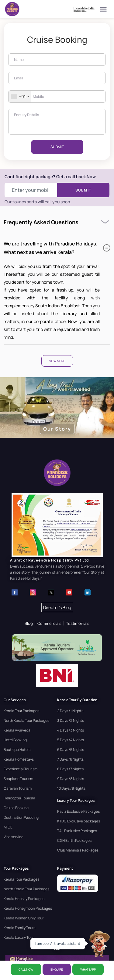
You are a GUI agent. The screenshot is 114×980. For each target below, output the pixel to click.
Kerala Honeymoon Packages (28, 908)
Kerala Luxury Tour (19, 937)
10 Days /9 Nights (71, 788)
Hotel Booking (15, 740)
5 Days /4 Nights (71, 740)
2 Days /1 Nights (70, 711)
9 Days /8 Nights (71, 779)
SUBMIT (57, 147)
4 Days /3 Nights (71, 730)
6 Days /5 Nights (71, 750)
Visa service (14, 837)
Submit (83, 190)
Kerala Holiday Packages (24, 899)
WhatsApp (88, 969)
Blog (29, 623)
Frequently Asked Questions (41, 222)
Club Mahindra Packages (78, 850)
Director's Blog (57, 607)
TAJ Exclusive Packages (77, 831)
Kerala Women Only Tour (24, 918)
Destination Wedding (21, 817)
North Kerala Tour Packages (26, 720)
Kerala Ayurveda (17, 730)
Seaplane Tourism (18, 779)
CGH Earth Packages (74, 840)
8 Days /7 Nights (70, 769)
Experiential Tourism (21, 769)
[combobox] (20, 97)
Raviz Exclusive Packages (78, 811)
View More (57, 361)
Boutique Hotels (17, 750)
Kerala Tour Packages (21, 711)
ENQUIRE (57, 969)
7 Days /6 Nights (70, 759)
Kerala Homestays (19, 759)
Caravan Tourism (18, 788)
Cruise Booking (16, 808)
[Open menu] (103, 9)
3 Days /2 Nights (71, 720)
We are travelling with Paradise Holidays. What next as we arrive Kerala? (57, 248)
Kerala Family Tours (19, 928)
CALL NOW (26, 969)
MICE (8, 827)
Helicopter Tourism (19, 798)
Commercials (49, 623)
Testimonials (78, 623)
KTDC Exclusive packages (79, 821)
